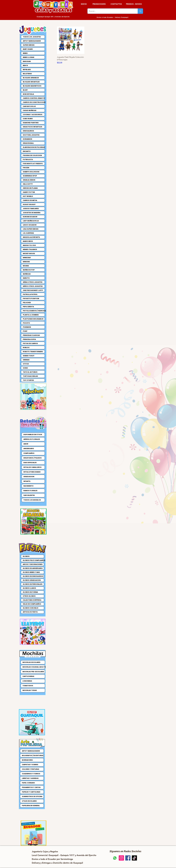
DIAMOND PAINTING (31, 123)
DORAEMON (27, 139)
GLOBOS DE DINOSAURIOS (33, 576)
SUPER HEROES (29, 45)
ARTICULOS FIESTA (30, 612)
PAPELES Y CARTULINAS (31, 792)
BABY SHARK (28, 49)
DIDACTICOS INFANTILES (33, 127)
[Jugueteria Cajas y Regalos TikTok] (134, 858)
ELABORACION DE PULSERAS (34, 147)
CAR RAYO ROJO (29, 106)
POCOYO (26, 323)
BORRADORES (27, 760)
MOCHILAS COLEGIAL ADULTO (34, 667)
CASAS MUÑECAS (30, 110)
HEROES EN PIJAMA (30, 188)
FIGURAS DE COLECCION (32, 155)
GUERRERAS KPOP (30, 176)
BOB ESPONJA (28, 94)
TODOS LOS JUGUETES (32, 37)
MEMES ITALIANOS (30, 249)
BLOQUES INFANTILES (31, 82)
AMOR (26, 444)
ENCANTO (27, 151)
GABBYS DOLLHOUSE (31, 172)
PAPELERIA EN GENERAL (31, 806)
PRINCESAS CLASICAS (31, 335)
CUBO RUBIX (28, 119)
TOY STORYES (28, 380)
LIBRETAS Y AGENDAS (30, 778)
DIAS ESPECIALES (30, 463)
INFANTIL (27, 481)
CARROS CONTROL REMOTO (34, 98)
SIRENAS (26, 360)
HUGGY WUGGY (29, 204)
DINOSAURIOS (28, 131)
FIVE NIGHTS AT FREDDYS (33, 164)
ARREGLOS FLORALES (32, 439)
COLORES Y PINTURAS (31, 769)
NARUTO (26, 278)
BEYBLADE (27, 70)
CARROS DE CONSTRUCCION (34, 102)
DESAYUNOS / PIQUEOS (33, 458)
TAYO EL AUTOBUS (30, 372)
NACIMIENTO (28, 486)
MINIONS (26, 262)
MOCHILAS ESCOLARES (31, 662)
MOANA (26, 266)
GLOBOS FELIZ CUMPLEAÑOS (33, 560)
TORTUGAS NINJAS (30, 376)
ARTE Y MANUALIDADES (32, 41)
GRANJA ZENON (29, 180)
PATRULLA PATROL (30, 294)
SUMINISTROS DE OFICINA (32, 796)
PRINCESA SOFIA (29, 339)
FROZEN (26, 168)
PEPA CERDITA (28, 307)
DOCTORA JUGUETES (31, 135)
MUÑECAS (27, 274)
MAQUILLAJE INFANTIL (31, 237)
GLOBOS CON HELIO (31, 608)
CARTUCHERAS (28, 676)
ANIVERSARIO (29, 449)
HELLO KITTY (28, 184)
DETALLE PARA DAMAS (32, 472)
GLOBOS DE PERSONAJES (33, 584)
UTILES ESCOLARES (29, 801)
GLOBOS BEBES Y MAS (31, 572)
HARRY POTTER (29, 192)
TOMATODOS (28, 686)
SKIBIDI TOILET (29, 356)
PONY (25, 331)
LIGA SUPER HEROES (31, 229)
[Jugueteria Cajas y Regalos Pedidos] (115, 858)
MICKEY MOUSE (29, 253)
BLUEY (25, 90)
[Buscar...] (111, 11)
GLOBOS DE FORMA (30, 592)
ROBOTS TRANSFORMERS (33, 352)
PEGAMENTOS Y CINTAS (31, 787)
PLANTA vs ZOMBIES (31, 315)
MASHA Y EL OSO (29, 245)
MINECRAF (27, 258)
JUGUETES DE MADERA (32, 213)
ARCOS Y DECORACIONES (33, 564)
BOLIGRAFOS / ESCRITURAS (33, 755)
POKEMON (27, 327)
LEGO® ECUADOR (30, 225)
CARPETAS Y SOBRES (30, 765)
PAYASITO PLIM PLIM (31, 298)
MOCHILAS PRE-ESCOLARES (33, 672)
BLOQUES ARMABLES (31, 78)
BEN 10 (25, 65)
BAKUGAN (27, 61)
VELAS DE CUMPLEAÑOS (32, 604)
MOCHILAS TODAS (30, 690)
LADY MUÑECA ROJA (31, 221)
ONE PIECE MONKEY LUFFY (33, 290)
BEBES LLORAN (28, 57)
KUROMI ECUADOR (30, 217)
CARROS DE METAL (30, 200)
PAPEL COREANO (28, 783)
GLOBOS (26, 556)
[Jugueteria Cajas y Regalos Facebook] (128, 858)
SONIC (25, 368)
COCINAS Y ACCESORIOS (33, 115)
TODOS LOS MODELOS (32, 500)
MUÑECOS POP (29, 270)
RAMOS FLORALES (30, 491)
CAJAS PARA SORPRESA (32, 600)
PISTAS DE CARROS (30, 343)
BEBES (25, 53)
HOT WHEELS (28, 196)
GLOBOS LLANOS (29, 588)
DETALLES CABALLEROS (32, 467)
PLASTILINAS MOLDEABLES (33, 319)
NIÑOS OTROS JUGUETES (33, 286)
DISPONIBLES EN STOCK (33, 435)
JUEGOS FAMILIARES (31, 209)
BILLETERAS (27, 74)
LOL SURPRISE (28, 233)
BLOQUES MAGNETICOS (32, 86)
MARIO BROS (28, 241)
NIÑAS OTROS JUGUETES (33, 282)
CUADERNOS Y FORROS (31, 774)
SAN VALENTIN (29, 495)
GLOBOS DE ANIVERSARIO (33, 568)
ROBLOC (26, 348)
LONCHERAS (27, 681)
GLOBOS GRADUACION (32, 580)
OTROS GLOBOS (29, 596)
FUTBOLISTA (28, 159)
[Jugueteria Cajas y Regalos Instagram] (121, 858)
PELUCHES (27, 303)
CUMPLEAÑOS (29, 453)
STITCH (26, 364)
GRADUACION (29, 477)
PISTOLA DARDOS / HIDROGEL (34, 311)
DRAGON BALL (28, 143)
